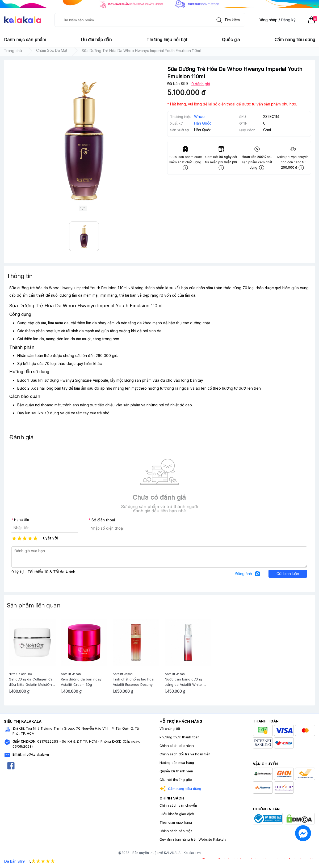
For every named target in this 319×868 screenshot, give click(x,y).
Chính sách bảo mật (176, 831)
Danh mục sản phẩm (25, 40)
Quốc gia (231, 40)
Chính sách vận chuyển (178, 805)
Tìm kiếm (227, 20)
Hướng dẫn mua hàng (177, 763)
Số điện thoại (103, 520)
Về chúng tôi (170, 729)
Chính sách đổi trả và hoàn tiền (185, 754)
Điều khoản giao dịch (177, 814)
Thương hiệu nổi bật (167, 40)
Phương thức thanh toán (179, 737)
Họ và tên (22, 520)
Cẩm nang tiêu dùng (295, 40)
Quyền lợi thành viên (176, 771)
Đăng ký (288, 20)
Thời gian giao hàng (176, 822)
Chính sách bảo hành (177, 746)
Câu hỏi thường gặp (176, 780)
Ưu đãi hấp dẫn (96, 40)
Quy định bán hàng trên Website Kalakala (193, 839)
